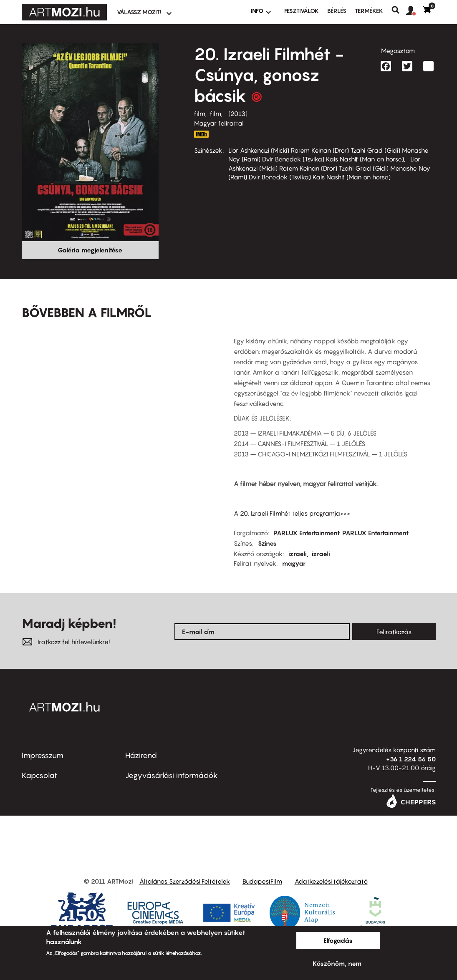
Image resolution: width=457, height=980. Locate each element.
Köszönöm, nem (337, 963)
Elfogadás (338, 940)
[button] (414, 11)
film (200, 113)
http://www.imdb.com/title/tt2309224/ (202, 134)
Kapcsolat (39, 775)
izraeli (298, 554)
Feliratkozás (394, 632)
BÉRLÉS (337, 11)
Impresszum (43, 755)
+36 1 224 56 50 (411, 759)
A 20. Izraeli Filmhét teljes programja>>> (292, 513)
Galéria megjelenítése (90, 250)
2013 (238, 113)
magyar (294, 563)
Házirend (141, 755)
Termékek (369, 11)
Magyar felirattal (219, 123)
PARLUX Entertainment (307, 533)
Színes (267, 543)
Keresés (399, 10)
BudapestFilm (262, 881)
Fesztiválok (302, 11)
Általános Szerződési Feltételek (185, 881)
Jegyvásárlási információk (172, 775)
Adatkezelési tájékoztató (331, 881)
